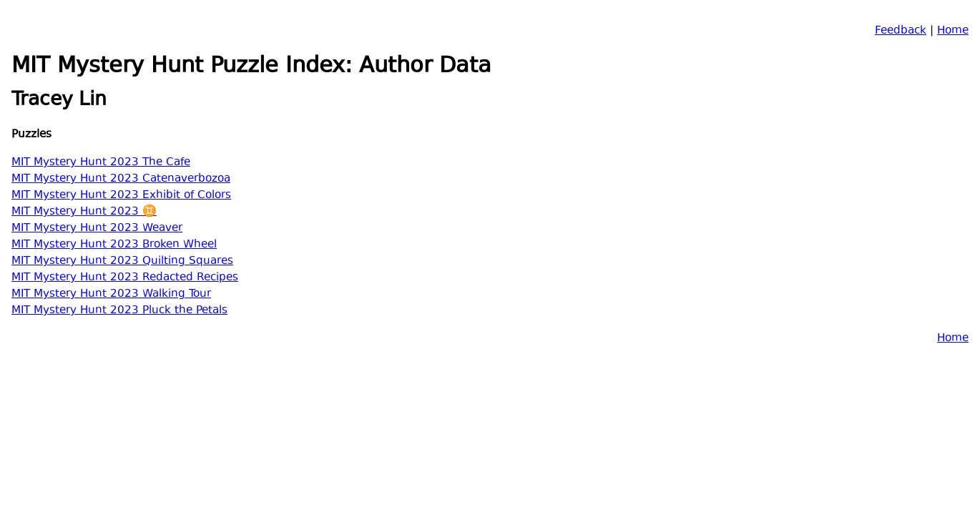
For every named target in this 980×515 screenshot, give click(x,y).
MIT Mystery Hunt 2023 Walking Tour (111, 294)
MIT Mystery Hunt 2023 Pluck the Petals (119, 311)
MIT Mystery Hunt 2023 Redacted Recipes (125, 278)
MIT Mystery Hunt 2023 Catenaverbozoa (121, 179)
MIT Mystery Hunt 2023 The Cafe (101, 163)
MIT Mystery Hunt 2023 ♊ (84, 212)
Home (953, 31)
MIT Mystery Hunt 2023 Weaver (97, 229)
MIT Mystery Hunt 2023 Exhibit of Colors (121, 196)
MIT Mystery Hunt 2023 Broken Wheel (114, 245)
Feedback (901, 31)
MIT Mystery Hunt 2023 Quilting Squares (122, 261)
